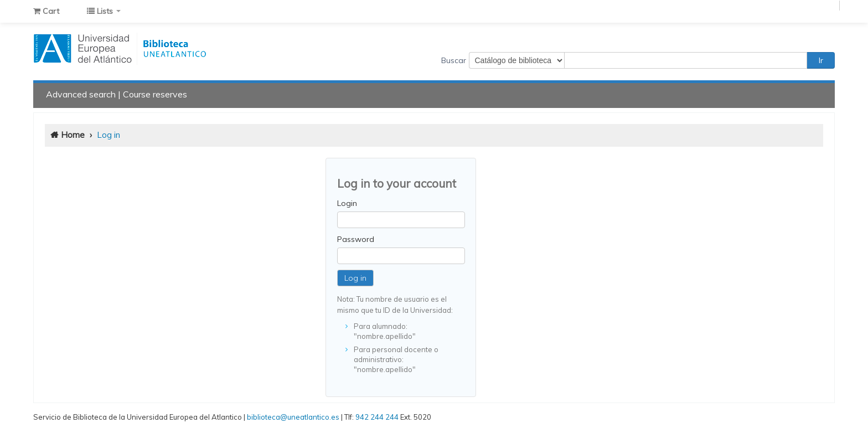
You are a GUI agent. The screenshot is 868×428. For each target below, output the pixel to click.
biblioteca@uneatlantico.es (293, 417)
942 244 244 (377, 417)
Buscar (454, 60)
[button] (46, 11)
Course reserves (155, 94)
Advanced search (81, 94)
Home (73, 135)
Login (347, 203)
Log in (108, 135)
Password (356, 239)
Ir (821, 60)
